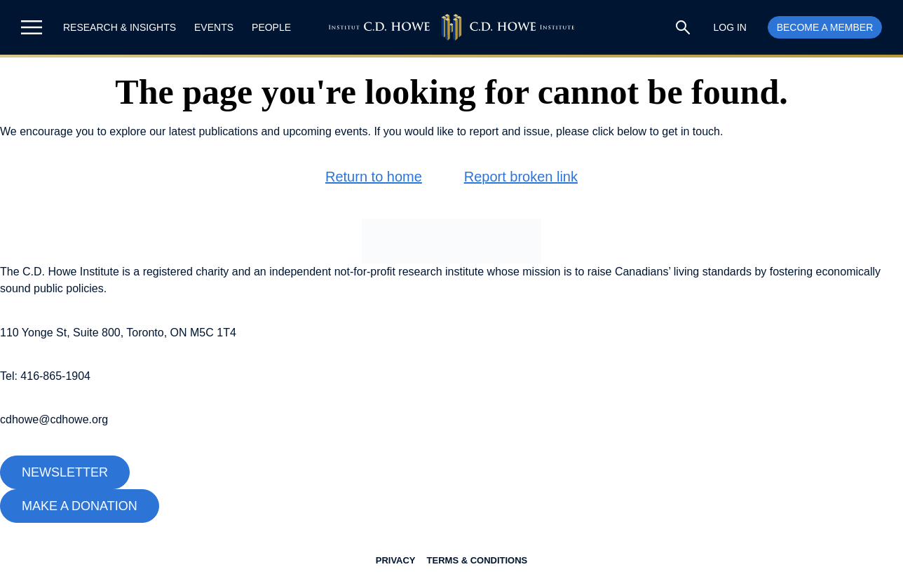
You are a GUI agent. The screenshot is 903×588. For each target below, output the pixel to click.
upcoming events (326, 131)
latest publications (213, 131)
